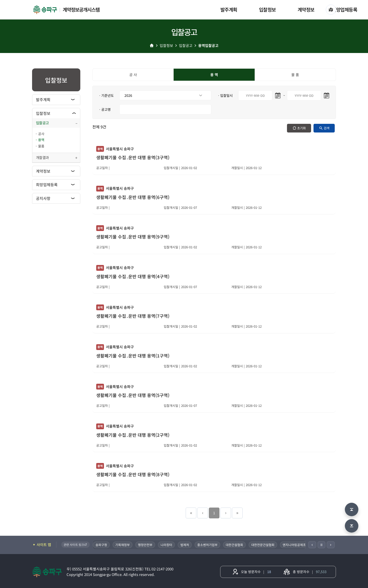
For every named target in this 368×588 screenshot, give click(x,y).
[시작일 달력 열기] (278, 95)
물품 (41, 146)
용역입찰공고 (208, 45)
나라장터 (167, 545)
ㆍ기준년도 (106, 95)
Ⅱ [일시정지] (321, 545)
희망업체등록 (344, 10)
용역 (41, 140)
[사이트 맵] (331, 10)
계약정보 (306, 10)
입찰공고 (186, 45)
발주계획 (229, 10)
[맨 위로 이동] (352, 509)
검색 (327, 128)
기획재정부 (123, 545)
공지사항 (43, 198)
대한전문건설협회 (263, 545)
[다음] (331, 545)
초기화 (301, 128)
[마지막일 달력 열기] (327, 95)
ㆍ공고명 (104, 109)
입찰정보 (267, 10)
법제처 (185, 545)
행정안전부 (146, 545)
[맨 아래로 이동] (352, 526)
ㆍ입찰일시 (225, 95)
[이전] (312, 545)
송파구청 (102, 545)
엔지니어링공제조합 (296, 545)
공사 (41, 134)
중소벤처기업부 (208, 545)
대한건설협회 (235, 545)
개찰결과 (42, 157)
